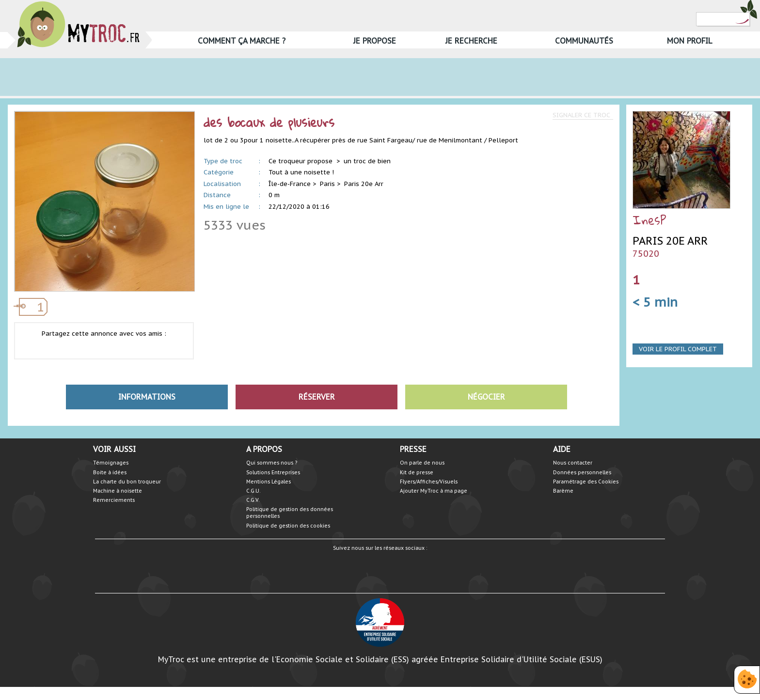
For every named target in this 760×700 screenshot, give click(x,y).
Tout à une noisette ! (301, 172)
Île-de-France (290, 184)
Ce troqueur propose (301, 161)
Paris (327, 184)
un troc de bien (367, 161)
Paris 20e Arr (364, 184)
